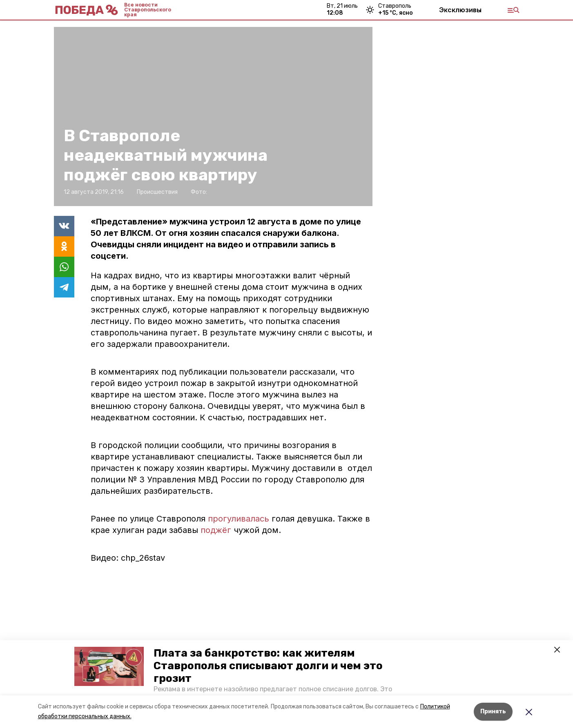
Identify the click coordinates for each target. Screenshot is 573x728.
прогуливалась (239, 519)
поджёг (216, 530)
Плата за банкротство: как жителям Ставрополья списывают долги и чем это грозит (268, 666)
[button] (109, 666)
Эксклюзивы (460, 10)
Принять (493, 711)
